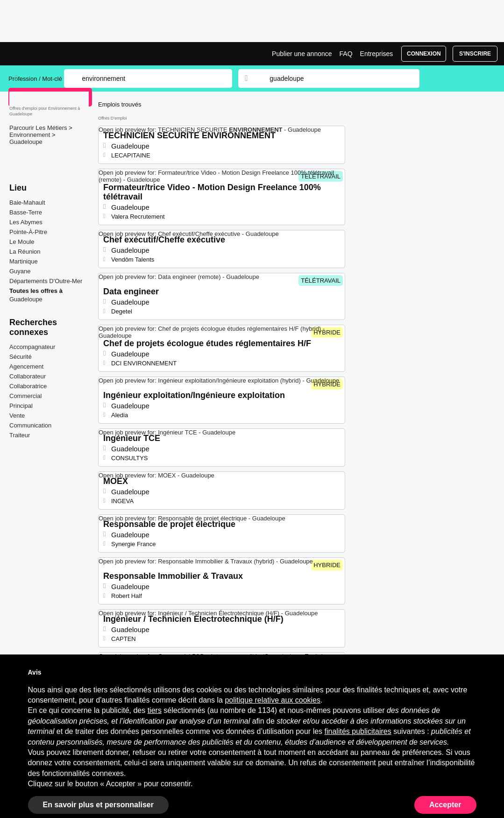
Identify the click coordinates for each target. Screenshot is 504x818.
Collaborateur (28, 376)
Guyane (20, 271)
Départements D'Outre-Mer (46, 281)
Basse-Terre (26, 212)
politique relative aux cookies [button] (273, 700)
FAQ (346, 54)
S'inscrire (475, 54)
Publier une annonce (302, 54)
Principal (21, 406)
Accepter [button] (445, 805)
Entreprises (377, 54)
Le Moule (22, 242)
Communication (30, 425)
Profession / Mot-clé (35, 79)
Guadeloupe (26, 142)
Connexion (424, 54)
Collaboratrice (28, 386)
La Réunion (25, 252)
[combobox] (335, 78)
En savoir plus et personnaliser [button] (98, 805)
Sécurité (21, 357)
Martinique (24, 261)
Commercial (25, 396)
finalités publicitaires (358, 731)
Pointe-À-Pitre (28, 232)
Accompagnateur (32, 347)
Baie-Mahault (27, 203)
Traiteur (20, 435)
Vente (17, 416)
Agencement (26, 366)
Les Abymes (26, 222)
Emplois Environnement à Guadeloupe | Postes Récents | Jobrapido (43, 54)
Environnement (31, 135)
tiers (155, 710)
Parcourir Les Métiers (39, 128)
